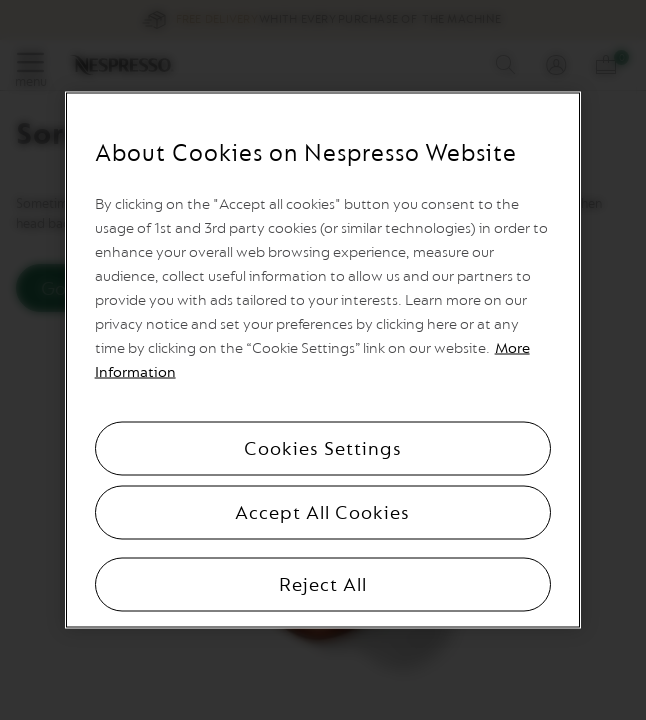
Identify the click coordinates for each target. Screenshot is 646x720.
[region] (323, 360)
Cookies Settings (323, 449)
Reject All (323, 585)
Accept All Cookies (322, 513)
